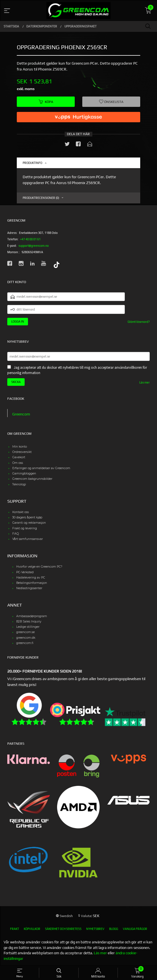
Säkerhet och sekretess (63, 929)
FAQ (16, 534)
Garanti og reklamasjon (29, 523)
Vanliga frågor (135, 929)
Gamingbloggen (24, 473)
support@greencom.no (34, 246)
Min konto (20, 447)
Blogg (114, 929)
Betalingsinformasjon (32, 583)
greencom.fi (25, 643)
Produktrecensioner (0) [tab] (41, 198)
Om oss (18, 463)
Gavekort (19, 457)
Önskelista (111, 102)
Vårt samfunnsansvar (28, 539)
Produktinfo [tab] (32, 163)
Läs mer (145, 382)
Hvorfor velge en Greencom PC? (39, 567)
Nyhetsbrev (95, 929)
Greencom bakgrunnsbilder (32, 479)
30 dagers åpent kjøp (27, 517)
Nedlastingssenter (29, 588)
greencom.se (25, 632)
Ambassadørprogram (32, 616)
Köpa (46, 102)
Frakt (15, 929)
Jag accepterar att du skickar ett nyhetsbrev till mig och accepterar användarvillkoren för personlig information (77, 370)
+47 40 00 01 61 (30, 239)
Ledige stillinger (28, 627)
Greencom (21, 414)
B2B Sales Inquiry (29, 621)
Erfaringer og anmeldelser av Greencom (41, 468)
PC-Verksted (25, 572)
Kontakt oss (21, 512)
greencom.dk (26, 638)
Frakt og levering (25, 528)
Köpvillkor (32, 929)
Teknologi (19, 484)
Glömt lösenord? (139, 322)
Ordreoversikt (22, 452)
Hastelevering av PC (31, 578)
